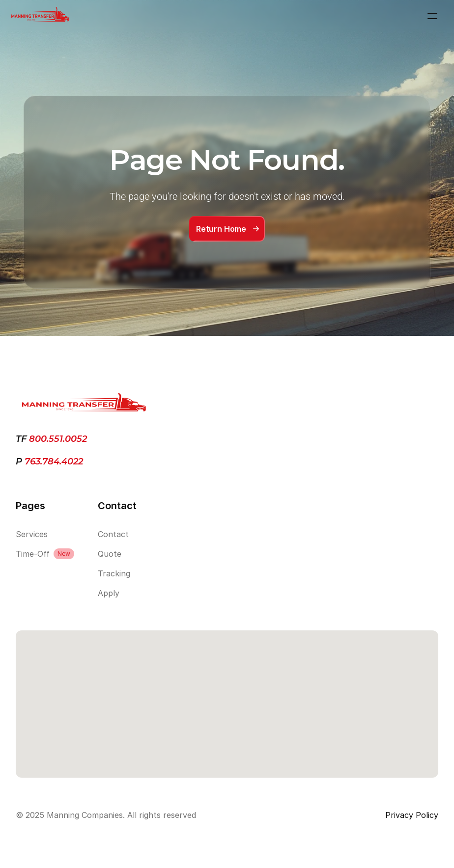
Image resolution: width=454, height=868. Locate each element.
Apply (109, 593)
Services (32, 534)
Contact (113, 534)
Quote (110, 554)
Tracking (114, 573)
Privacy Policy (412, 815)
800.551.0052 (58, 439)
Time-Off (33, 554)
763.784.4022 (53, 461)
